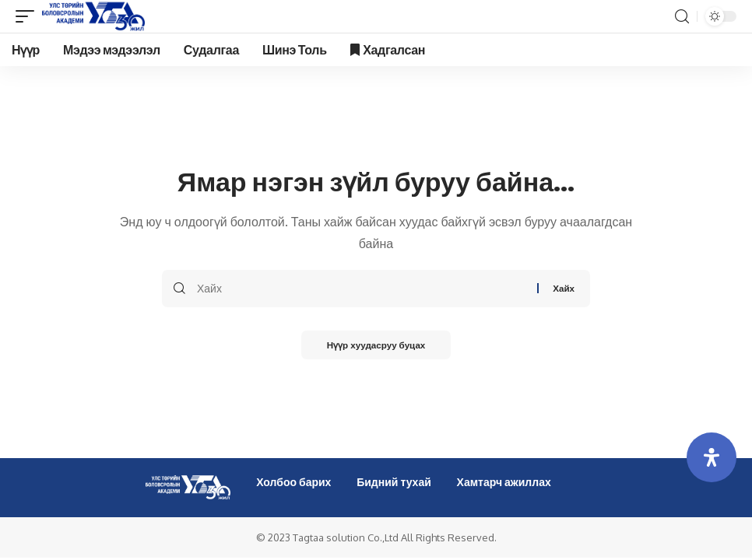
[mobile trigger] (29, 16)
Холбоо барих (293, 482)
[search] (682, 17)
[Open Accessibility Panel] (712, 457)
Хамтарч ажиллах (504, 482)
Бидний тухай (394, 482)
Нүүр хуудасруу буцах (376, 346)
